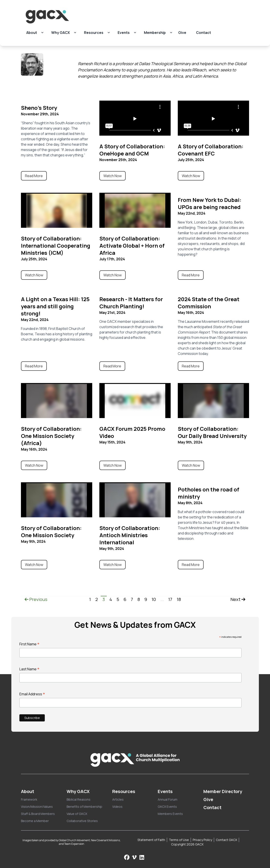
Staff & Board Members (38, 814)
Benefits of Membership (84, 807)
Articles (118, 799)
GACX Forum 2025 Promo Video (132, 432)
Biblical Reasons (79, 799)
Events (124, 33)
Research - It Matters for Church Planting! (131, 303)
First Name (30, 644)
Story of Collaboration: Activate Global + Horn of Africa (132, 245)
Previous (36, 599)
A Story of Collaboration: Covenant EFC (211, 150)
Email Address (32, 694)
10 (154, 599)
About (32, 33)
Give (182, 33)
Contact (204, 33)
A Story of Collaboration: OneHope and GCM (132, 150)
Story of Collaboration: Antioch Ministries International (130, 535)
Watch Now (112, 176)
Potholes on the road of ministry (209, 493)
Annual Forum (168, 799)
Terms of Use (179, 840)
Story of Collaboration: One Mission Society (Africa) (51, 436)
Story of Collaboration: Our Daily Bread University (212, 432)
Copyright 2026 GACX (187, 844)
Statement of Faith (151, 840)
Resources (94, 33)
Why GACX (60, 33)
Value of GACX (77, 814)
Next (238, 599)
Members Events (170, 814)
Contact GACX (226, 840)
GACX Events (167, 807)
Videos (117, 807)
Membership (155, 33)
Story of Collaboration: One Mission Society (51, 531)
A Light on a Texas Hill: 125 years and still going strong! (55, 306)
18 (179, 599)
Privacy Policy (202, 840)
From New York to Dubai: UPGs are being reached (210, 203)
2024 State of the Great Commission (209, 303)
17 (170, 599)
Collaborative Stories (82, 821)
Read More (34, 176)
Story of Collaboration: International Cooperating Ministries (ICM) (56, 245)
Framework (29, 799)
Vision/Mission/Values (37, 807)
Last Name (30, 669)
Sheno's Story (39, 108)
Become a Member (35, 821)
